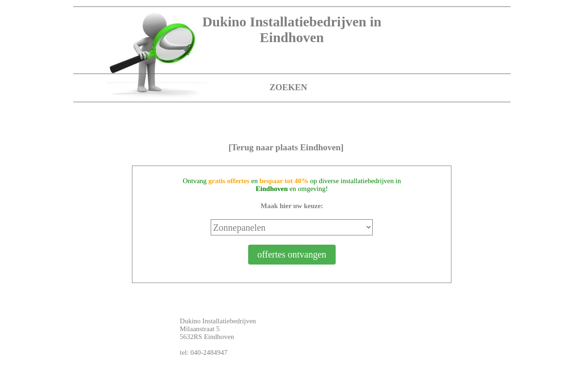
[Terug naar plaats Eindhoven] (286, 147)
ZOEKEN (288, 87)
